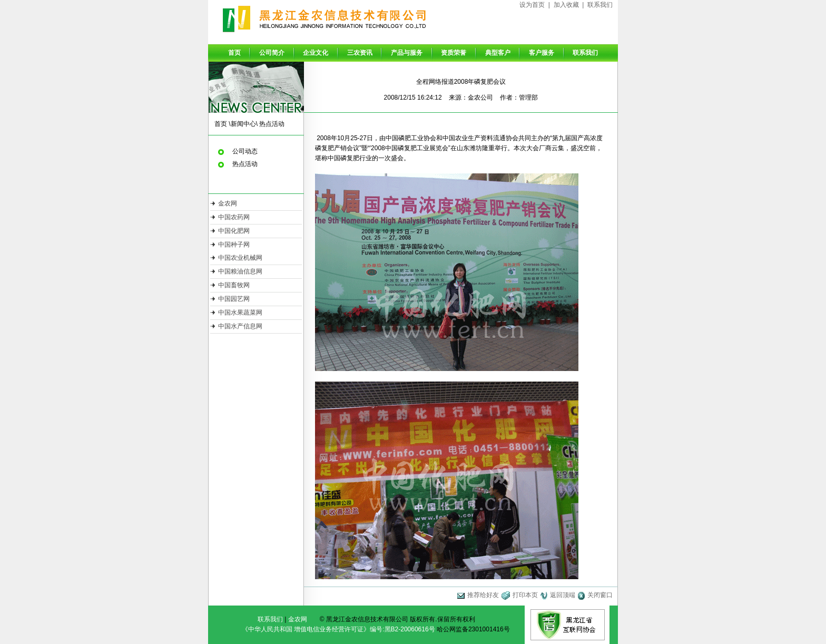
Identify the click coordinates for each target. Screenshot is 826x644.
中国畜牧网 (234, 285)
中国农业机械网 (240, 258)
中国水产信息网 (240, 326)
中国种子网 (234, 245)
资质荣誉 (454, 53)
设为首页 (532, 5)
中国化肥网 (234, 231)
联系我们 (600, 5)
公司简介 (272, 53)
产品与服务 (407, 53)
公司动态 (245, 151)
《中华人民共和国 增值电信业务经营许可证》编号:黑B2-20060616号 (338, 629)
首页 (234, 53)
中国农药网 (234, 217)
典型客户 (498, 53)
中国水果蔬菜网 (240, 313)
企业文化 (316, 53)
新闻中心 (243, 124)
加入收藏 (566, 5)
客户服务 (542, 53)
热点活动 (272, 124)
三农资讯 (360, 53)
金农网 (228, 203)
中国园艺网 (234, 299)
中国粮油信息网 (240, 271)
